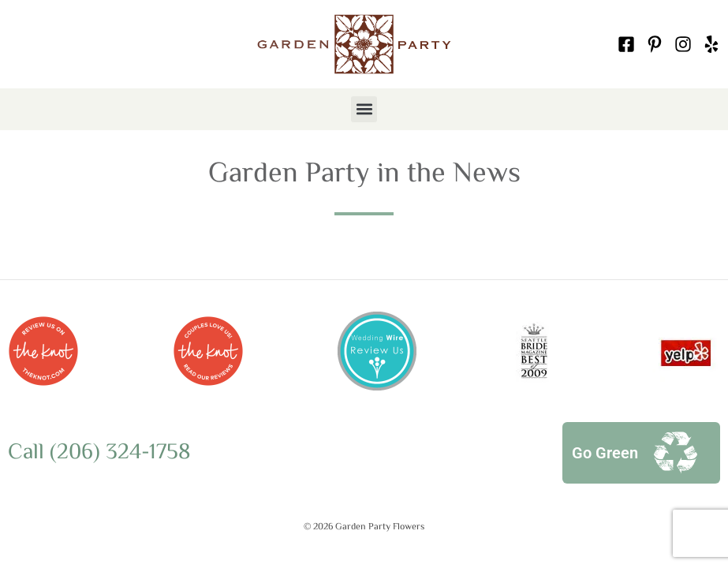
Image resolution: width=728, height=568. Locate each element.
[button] (364, 109)
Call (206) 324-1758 (99, 453)
